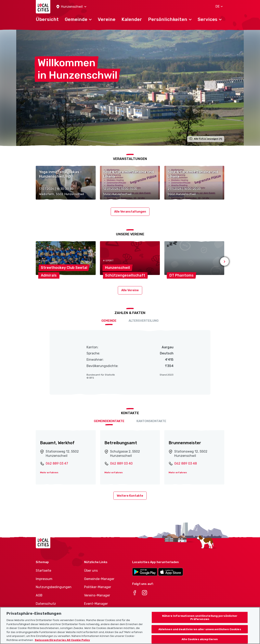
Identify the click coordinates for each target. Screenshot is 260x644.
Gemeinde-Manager (99, 579)
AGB (39, 595)
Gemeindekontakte (109, 421)
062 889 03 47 (57, 463)
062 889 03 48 (186, 463)
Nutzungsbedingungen (54, 587)
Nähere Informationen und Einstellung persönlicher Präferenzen (200, 623)
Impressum (44, 579)
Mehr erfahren (49, 472)
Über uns (91, 571)
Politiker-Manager (98, 587)
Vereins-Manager (97, 595)
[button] (71, 7)
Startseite (43, 571)
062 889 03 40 (121, 463)
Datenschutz (46, 604)
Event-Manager (96, 604)
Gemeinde (109, 321)
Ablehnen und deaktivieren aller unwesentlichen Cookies (200, 634)
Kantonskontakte (151, 421)
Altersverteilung (144, 321)
